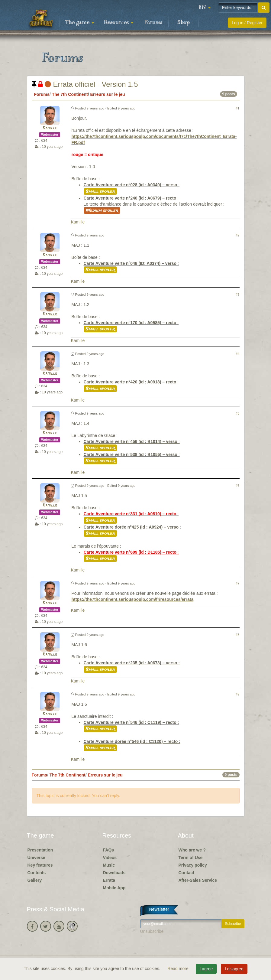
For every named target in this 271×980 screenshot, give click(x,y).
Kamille (50, 128)
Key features (40, 865)
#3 (237, 295)
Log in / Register (247, 23)
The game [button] (79, 23)
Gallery (35, 880)
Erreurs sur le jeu (107, 94)
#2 (237, 235)
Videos (110, 858)
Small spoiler (100, 191)
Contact (186, 873)
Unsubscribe (152, 931)
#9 (237, 694)
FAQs (109, 850)
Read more (178, 969)
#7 (237, 583)
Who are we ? (192, 850)
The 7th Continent (70, 94)
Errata (109, 880)
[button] (205, 8)
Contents (37, 873)
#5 (237, 413)
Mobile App (114, 888)
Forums (153, 23)
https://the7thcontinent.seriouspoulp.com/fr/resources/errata (133, 599)
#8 (237, 635)
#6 (237, 486)
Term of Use (191, 858)
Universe (36, 858)
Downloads (114, 873)
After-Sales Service (198, 880)
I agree (206, 969)
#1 (237, 108)
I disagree (234, 969)
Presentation (40, 850)
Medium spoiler (102, 210)
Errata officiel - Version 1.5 (85, 84)
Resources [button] (119, 23)
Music (109, 865)
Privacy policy (193, 865)
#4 (237, 354)
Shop (184, 23)
